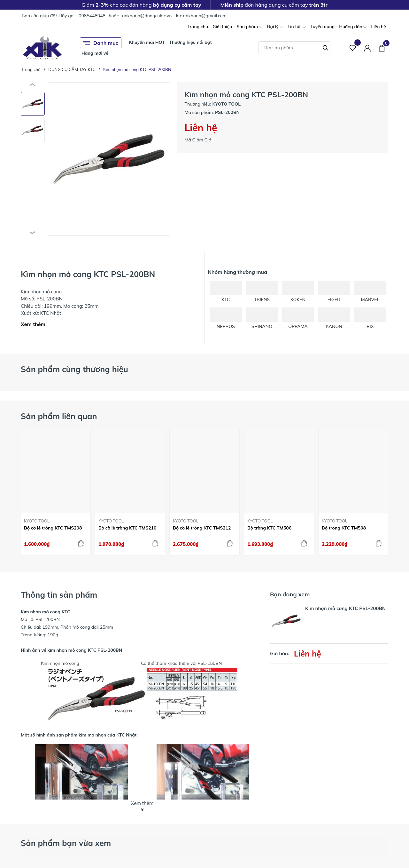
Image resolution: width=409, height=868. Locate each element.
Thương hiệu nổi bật (190, 42)
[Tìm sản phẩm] (294, 48)
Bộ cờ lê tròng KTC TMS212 (202, 528)
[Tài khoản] (367, 48)
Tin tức (297, 27)
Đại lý (275, 27)
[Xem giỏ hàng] (382, 48)
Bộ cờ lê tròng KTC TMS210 (127, 528)
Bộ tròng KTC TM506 (269, 528)
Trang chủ (198, 27)
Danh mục (101, 43)
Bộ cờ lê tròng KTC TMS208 (53, 528)
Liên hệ (378, 27)
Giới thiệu (222, 27)
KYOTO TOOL (37, 521)
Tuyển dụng (322, 27)
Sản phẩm (249, 27)
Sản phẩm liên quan (59, 416)
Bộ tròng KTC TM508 (344, 528)
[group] (109, 159)
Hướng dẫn (353, 27)
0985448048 (92, 16)
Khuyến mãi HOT (147, 42)
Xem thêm (33, 324)
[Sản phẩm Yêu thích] (353, 48)
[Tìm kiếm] (326, 47)
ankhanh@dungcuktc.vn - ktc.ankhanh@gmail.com (174, 16)
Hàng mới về (95, 53)
